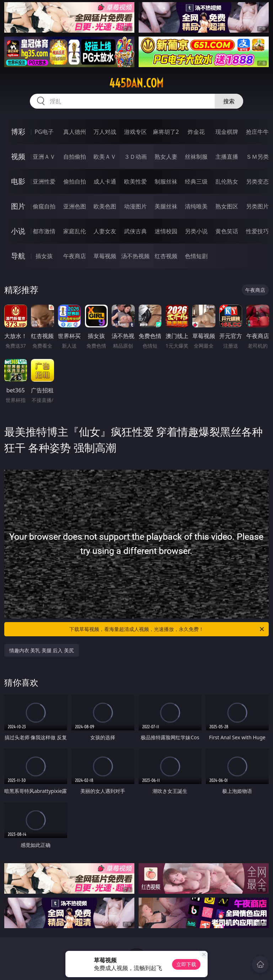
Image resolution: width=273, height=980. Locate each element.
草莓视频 (105, 256)
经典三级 (196, 181)
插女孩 (44, 256)
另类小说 (196, 231)
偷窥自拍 (44, 206)
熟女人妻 (166, 157)
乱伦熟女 (227, 181)
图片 (18, 206)
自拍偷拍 (75, 157)
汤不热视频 (135, 256)
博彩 (18, 132)
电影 (18, 181)
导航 (18, 256)
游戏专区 (135, 132)
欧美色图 (105, 206)
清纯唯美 (196, 206)
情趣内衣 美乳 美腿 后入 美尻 (42, 650)
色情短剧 (196, 256)
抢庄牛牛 (257, 132)
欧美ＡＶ (105, 157)
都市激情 (44, 231)
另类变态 (257, 181)
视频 (18, 156)
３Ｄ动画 (135, 157)
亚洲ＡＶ (44, 157)
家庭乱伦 (75, 231)
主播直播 (227, 157)
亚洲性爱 (44, 181)
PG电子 (44, 132)
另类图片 (257, 206)
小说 (18, 231)
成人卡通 (105, 181)
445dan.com (136, 83)
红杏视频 (166, 256)
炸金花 (196, 132)
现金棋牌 (227, 132)
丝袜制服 (196, 157)
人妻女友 (105, 231)
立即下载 (186, 964)
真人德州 (75, 132)
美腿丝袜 (166, 206)
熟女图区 (227, 206)
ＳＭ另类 (257, 157)
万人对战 (105, 132)
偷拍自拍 (75, 181)
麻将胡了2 (166, 132)
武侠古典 (135, 231)
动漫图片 (135, 206)
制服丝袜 (166, 181)
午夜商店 (75, 256)
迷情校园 (166, 231)
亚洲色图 (75, 206)
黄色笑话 (227, 231)
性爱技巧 (257, 231)
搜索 (229, 101)
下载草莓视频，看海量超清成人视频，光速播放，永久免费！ (167, 629)
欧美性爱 (135, 181)
